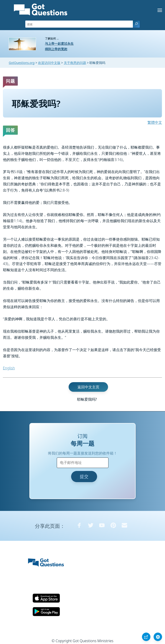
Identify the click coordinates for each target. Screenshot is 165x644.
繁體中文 (155, 122)
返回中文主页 (88, 387)
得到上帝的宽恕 (56, 49)
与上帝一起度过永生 (59, 43)
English (9, 368)
